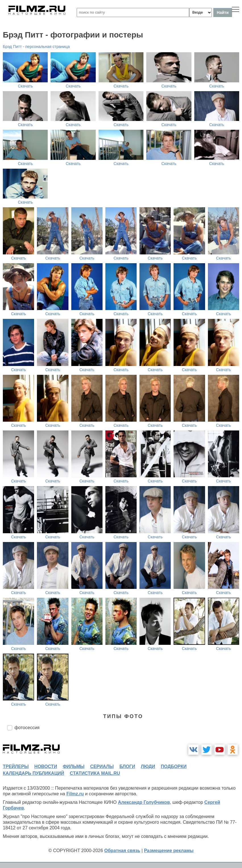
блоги (127, 766)
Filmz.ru (75, 794)
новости (46, 766)
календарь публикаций (34, 773)
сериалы (102, 766)
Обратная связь (122, 851)
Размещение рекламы (169, 851)
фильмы (74, 766)
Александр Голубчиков (144, 802)
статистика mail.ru (95, 773)
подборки (174, 766)
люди (148, 766)
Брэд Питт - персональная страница (36, 47)
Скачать (25, 86)
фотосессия (27, 728)
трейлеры (16, 766)
